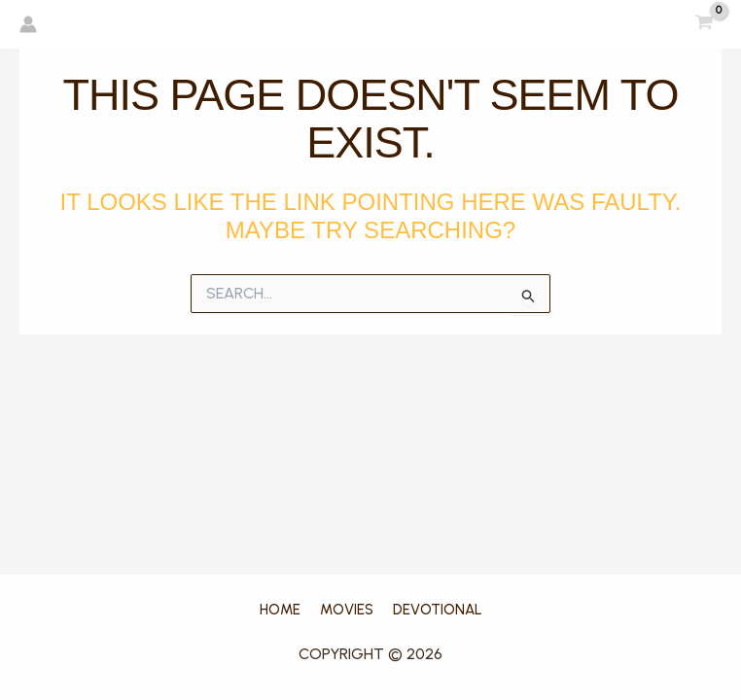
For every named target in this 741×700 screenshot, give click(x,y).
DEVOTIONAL (438, 610)
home (280, 610)
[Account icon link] (28, 24)
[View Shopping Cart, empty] (704, 24)
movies (347, 610)
